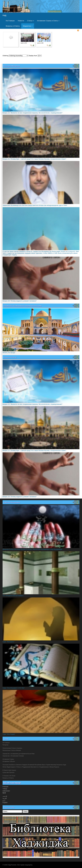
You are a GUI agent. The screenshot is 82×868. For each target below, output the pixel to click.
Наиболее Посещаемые (12, 502)
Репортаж (5, 745)
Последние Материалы (12, 66)
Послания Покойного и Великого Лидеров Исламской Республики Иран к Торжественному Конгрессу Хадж (34, 765)
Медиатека (28, 26)
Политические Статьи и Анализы (12, 748)
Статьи (31, 21)
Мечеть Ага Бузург (9, 353)
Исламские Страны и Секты (48, 21)
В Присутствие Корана (9, 770)
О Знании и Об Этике (9, 776)
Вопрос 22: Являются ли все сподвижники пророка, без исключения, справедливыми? (32, 113)
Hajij (4, 15)
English (5, 803)
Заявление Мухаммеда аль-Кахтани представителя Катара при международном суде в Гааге (35, 205)
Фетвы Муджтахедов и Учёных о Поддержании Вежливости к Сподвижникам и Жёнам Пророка (31, 767)
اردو (4, 800)
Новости (21, 21)
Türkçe (5, 789)
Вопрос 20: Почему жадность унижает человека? (20, 301)
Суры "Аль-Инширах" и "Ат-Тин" (14, 688)
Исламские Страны (8, 759)
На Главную (10, 21)
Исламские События (9, 761)
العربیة (5, 798)
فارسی (5, 796)
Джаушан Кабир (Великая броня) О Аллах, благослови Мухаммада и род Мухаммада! (32, 549)
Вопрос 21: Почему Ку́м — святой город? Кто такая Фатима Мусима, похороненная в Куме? (34, 159)
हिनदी (4, 793)
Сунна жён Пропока (8, 772)
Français (5, 787)
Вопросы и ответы (10, 357)
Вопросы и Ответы (13, 26)
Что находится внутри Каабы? (13, 596)
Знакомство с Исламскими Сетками (13, 756)
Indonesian (6, 791)
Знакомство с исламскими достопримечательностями (22, 306)
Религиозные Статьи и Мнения (12, 750)
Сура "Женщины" (9, 642)
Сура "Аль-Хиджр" (9, 734)
